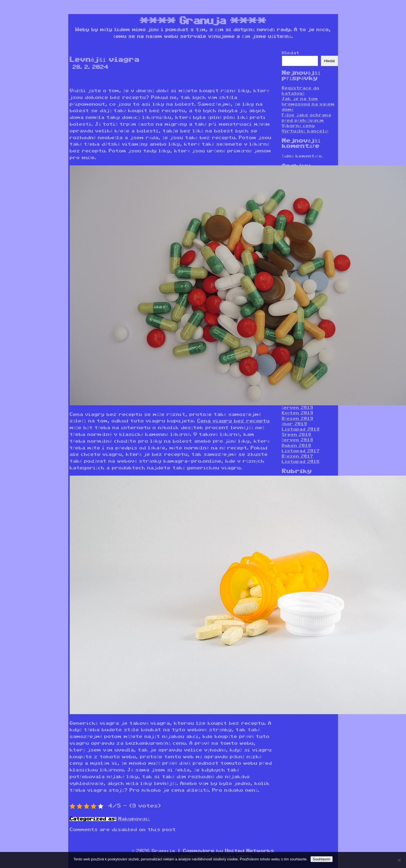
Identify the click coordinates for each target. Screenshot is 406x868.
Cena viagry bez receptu (233, 421)
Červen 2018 (298, 440)
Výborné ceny (298, 126)
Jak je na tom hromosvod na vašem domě (308, 104)
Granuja (203, 21)
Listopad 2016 (301, 462)
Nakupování (134, 819)
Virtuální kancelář (305, 131)
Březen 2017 (298, 456)
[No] (399, 860)
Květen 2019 (298, 413)
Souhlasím (322, 859)
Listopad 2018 (301, 429)
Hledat (291, 53)
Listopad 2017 (301, 451)
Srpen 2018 (297, 435)
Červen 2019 (298, 408)
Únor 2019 (294, 424)
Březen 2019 (298, 419)
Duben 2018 (297, 446)
